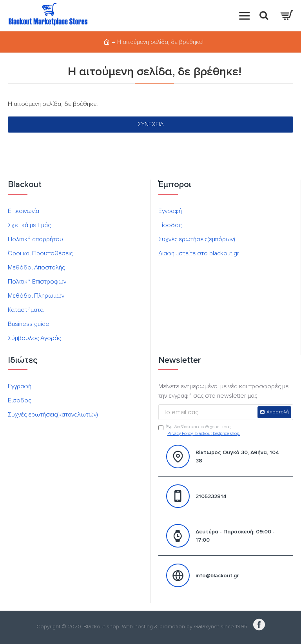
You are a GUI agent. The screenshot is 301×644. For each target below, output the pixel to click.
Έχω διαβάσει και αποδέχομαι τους (200, 431)
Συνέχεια (151, 124)
